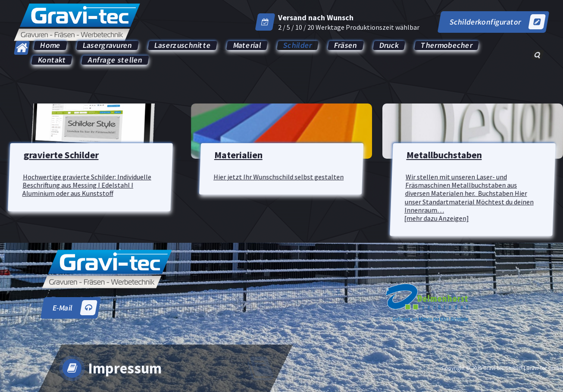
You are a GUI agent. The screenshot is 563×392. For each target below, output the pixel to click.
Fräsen (346, 45)
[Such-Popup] (537, 55)
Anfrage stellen (115, 60)
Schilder (297, 45)
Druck (389, 45)
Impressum (125, 368)
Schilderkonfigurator (497, 22)
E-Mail (75, 308)
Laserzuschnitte (183, 45)
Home (51, 45)
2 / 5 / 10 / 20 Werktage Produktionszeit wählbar (349, 27)
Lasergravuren (108, 45)
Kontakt (52, 60)
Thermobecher (447, 45)
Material (247, 45)
